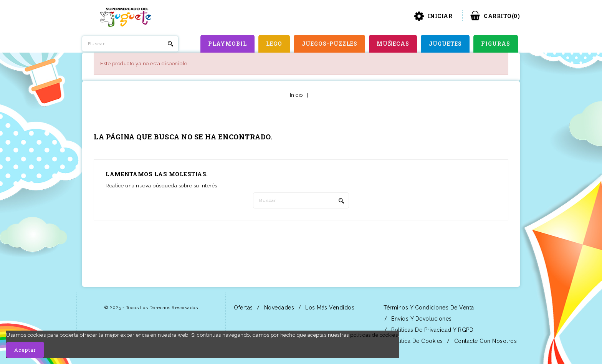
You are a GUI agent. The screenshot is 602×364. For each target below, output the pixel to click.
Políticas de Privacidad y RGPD (432, 330)
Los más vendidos (329, 308)
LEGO (274, 44)
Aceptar (25, 350)
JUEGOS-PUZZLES (329, 44)
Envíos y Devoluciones (421, 319)
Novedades (278, 308)
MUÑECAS (393, 44)
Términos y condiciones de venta (428, 308)
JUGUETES (445, 44)
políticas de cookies (374, 335)
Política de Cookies (416, 341)
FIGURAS (496, 44)
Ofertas (243, 308)
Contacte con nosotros (485, 341)
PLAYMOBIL (227, 44)
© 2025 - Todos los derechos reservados (151, 308)
